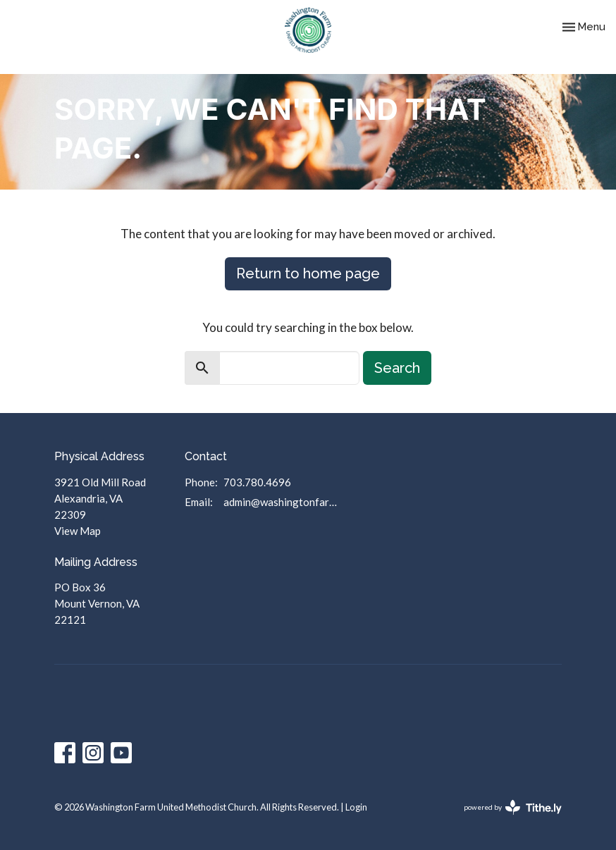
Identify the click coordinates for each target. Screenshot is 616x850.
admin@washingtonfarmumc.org (284, 502)
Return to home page (308, 273)
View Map (78, 531)
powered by (513, 807)
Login (356, 807)
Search (397, 368)
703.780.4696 (257, 482)
